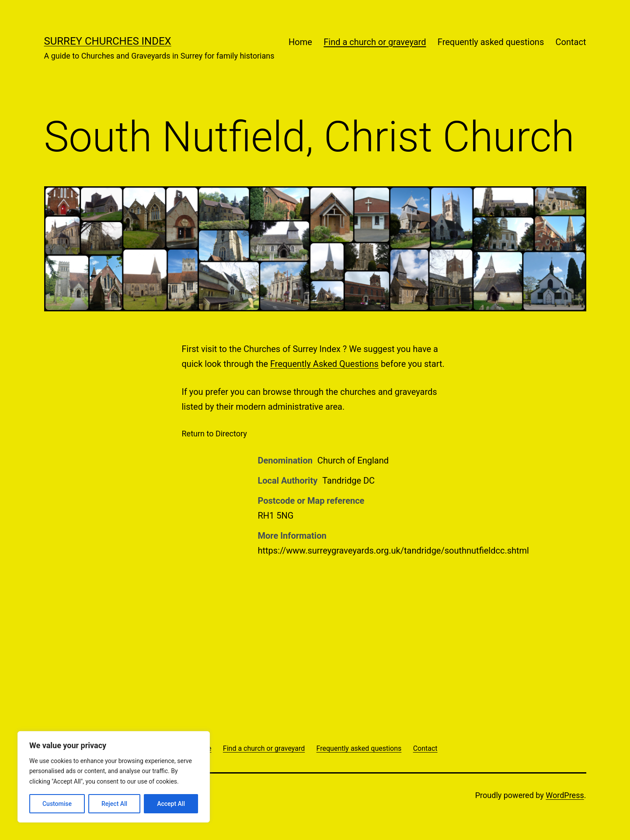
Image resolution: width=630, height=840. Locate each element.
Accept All (171, 804)
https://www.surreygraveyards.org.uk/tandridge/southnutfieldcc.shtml (393, 551)
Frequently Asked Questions (324, 364)
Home (300, 42)
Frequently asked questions (491, 42)
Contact (571, 42)
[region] (114, 777)
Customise (57, 804)
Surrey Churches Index (108, 41)
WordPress (565, 795)
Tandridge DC (348, 481)
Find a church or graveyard (375, 42)
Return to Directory (214, 434)
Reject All (114, 804)
